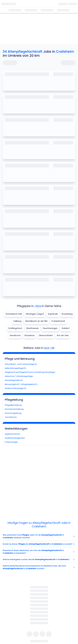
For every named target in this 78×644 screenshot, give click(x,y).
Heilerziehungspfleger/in (15, 368)
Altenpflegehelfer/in (14, 380)
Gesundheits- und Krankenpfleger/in (21, 364)
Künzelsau (30, 335)
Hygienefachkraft (12, 434)
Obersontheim (46, 335)
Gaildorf (66, 328)
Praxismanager (11, 442)
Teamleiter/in (11, 417)
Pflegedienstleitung (13, 405)
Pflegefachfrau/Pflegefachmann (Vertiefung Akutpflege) (30, 372)
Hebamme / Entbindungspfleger (19, 376)
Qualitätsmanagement (15, 438)
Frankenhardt (58, 321)
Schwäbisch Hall (14, 314)
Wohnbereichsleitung (14, 409)
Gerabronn (15, 335)
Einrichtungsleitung (13, 413)
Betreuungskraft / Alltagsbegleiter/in (21, 384)
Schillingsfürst (15, 328)
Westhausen (32, 328)
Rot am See (63, 335)
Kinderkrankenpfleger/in (16, 388)
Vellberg (17, 321)
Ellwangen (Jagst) (35, 314)
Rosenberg (67, 314)
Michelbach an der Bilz (36, 321)
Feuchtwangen (50, 328)
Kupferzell (53, 314)
